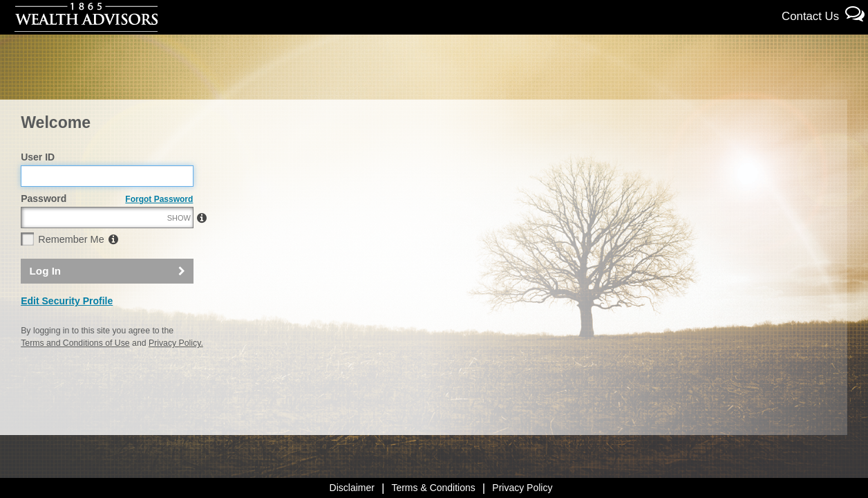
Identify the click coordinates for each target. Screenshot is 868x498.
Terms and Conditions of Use (75, 373)
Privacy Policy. (176, 373)
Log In (46, 301)
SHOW (179, 248)
